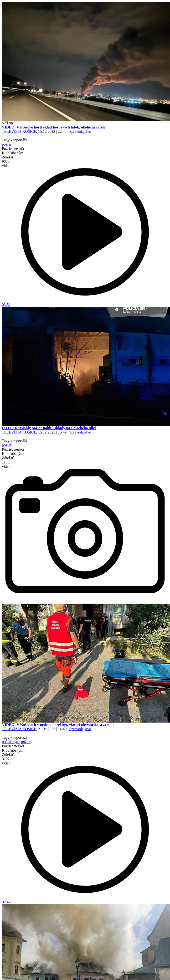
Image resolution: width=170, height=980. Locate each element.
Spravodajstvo (80, 131)
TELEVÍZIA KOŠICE (19, 131)
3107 (7, 761)
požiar (7, 144)
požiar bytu (10, 742)
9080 (7, 164)
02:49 (85, 900)
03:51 (85, 303)
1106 (7, 464)
